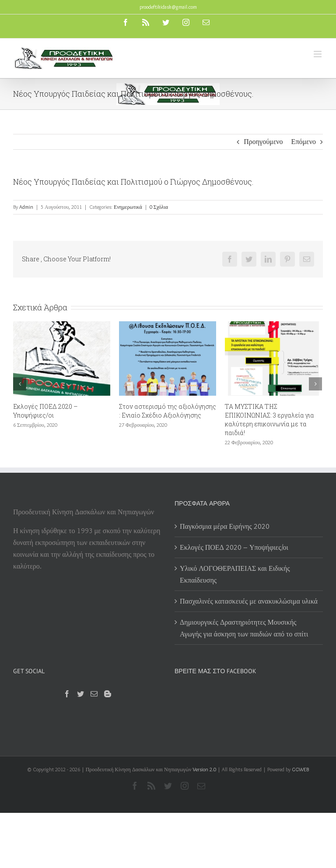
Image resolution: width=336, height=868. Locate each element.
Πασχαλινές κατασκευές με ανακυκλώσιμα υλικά (249, 601)
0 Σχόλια (159, 207)
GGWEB (300, 769)
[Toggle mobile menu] (318, 54)
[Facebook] (67, 694)
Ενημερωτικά (128, 207)
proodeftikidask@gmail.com (168, 7)
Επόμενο (304, 142)
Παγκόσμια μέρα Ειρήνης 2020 (225, 526)
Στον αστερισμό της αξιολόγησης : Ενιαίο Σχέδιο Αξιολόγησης (168, 411)
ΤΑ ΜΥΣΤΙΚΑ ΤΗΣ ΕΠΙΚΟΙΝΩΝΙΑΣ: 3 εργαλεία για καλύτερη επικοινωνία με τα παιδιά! (269, 420)
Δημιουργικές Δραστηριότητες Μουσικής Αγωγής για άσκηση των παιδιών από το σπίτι (245, 628)
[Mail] (94, 694)
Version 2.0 (204, 769)
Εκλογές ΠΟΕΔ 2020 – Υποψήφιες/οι (45, 411)
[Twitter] (80, 694)
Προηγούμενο (263, 142)
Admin (26, 207)
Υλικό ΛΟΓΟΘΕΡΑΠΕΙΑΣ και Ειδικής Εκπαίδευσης (235, 574)
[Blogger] (108, 694)
